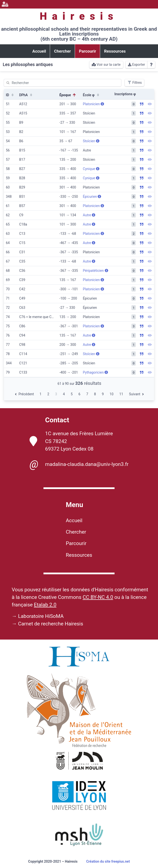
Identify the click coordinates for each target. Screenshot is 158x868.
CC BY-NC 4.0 (98, 597)
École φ (91, 95)
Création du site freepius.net (108, 861)
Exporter (137, 65)
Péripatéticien (95, 271)
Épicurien (92, 197)
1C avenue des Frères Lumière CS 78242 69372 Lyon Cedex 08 (71, 441)
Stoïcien (91, 141)
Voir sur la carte (106, 65)
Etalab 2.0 (45, 605)
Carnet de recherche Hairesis (51, 624)
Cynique (91, 169)
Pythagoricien (95, 372)
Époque (68, 95)
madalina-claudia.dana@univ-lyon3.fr (79, 464)
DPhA (26, 95)
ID (10, 95)
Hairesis (79, 16)
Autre (89, 215)
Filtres (134, 83)
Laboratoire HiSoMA (41, 616)
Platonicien (93, 104)
